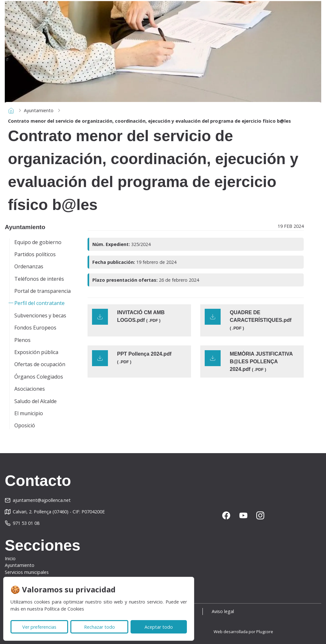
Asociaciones (30, 389)
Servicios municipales (27, 572)
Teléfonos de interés (39, 279)
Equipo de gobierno (38, 242)
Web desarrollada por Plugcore (243, 632)
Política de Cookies (64, 609)
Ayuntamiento (39, 110)
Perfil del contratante (39, 303)
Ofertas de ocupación (40, 364)
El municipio (29, 413)
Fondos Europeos (35, 328)
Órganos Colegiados (39, 377)
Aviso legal (224, 611)
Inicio (10, 558)
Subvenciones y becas (40, 315)
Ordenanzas (29, 266)
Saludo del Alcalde (35, 401)
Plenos (22, 340)
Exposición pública (36, 352)
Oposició (25, 425)
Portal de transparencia (43, 291)
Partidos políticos (35, 254)
